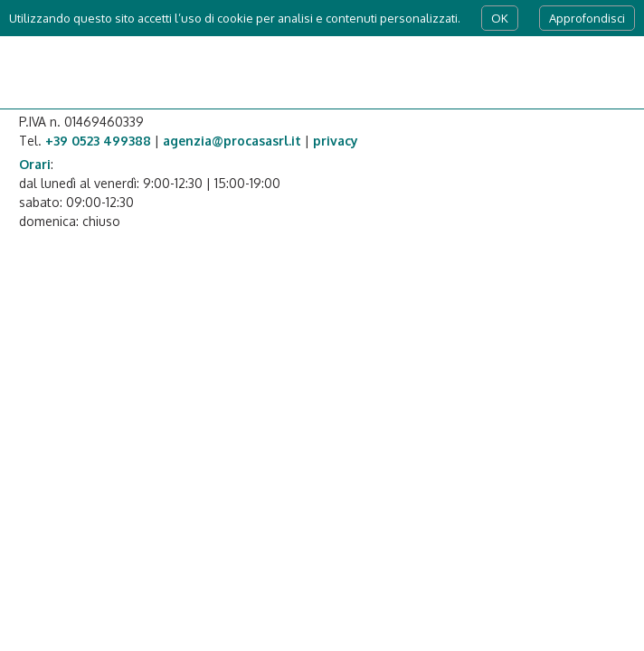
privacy (336, 141)
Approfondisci (587, 18)
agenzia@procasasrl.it (232, 141)
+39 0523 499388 (98, 141)
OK (500, 18)
